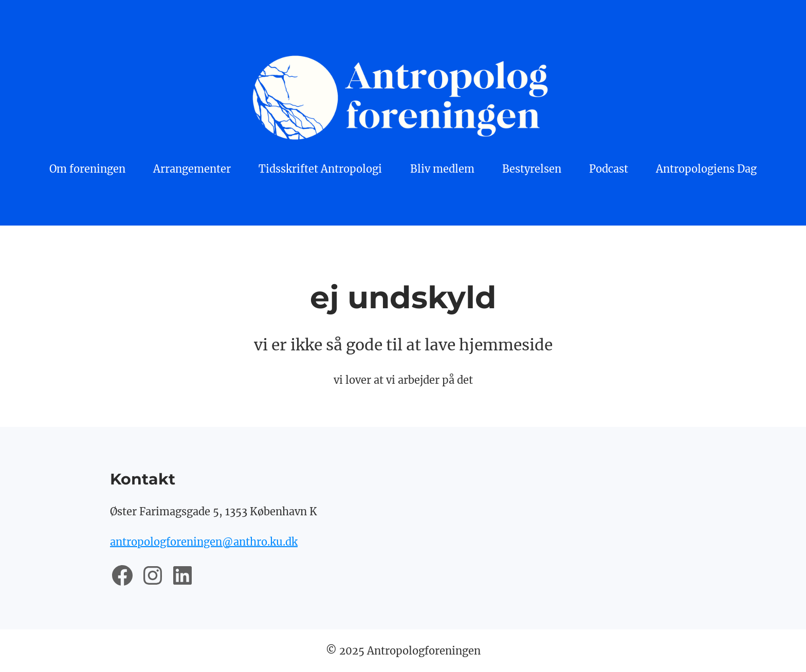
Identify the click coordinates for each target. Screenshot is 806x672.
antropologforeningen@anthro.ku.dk (204, 542)
